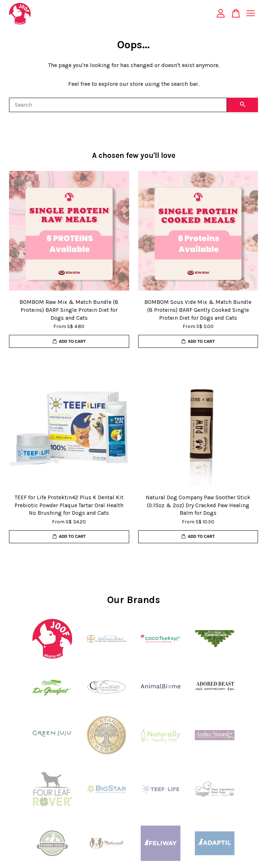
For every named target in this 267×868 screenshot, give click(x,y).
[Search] (118, 105)
